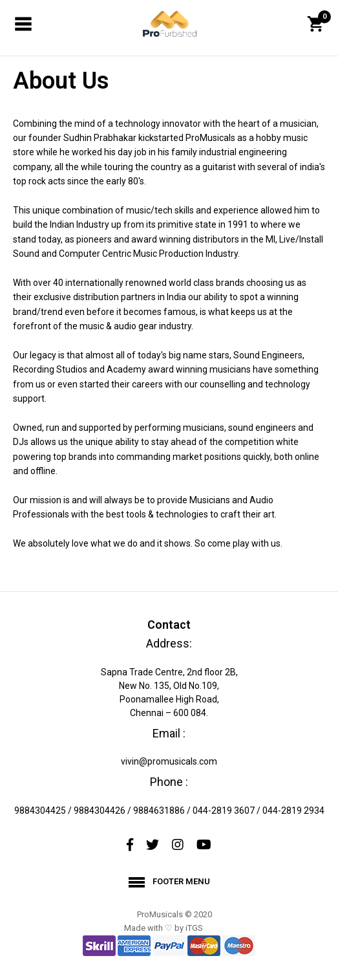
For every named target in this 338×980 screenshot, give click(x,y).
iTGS (194, 928)
